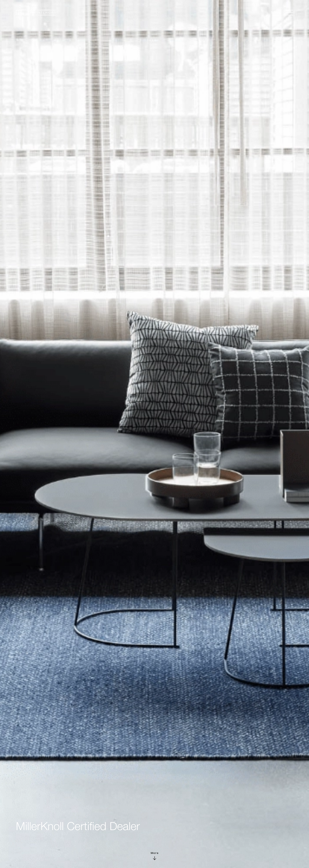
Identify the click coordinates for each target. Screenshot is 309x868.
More (155, 855)
